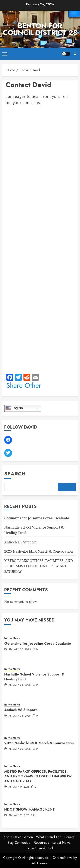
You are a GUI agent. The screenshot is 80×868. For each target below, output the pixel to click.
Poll (51, 848)
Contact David (35, 848)
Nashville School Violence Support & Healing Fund (34, 677)
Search (15, 474)
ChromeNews (62, 858)
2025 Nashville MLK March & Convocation (39, 551)
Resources (41, 843)
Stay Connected (19, 843)
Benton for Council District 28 (40, 29)
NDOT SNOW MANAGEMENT (30, 809)
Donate (69, 837)
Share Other (24, 385)
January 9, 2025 (19, 787)
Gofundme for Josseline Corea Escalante (37, 518)
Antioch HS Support (20, 542)
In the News (12, 638)
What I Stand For (48, 837)
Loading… (40, 238)
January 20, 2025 (19, 749)
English (14, 408)
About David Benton (18, 837)
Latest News (61, 843)
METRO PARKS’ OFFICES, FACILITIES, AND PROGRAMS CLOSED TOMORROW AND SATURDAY (39, 566)
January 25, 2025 (19, 650)
